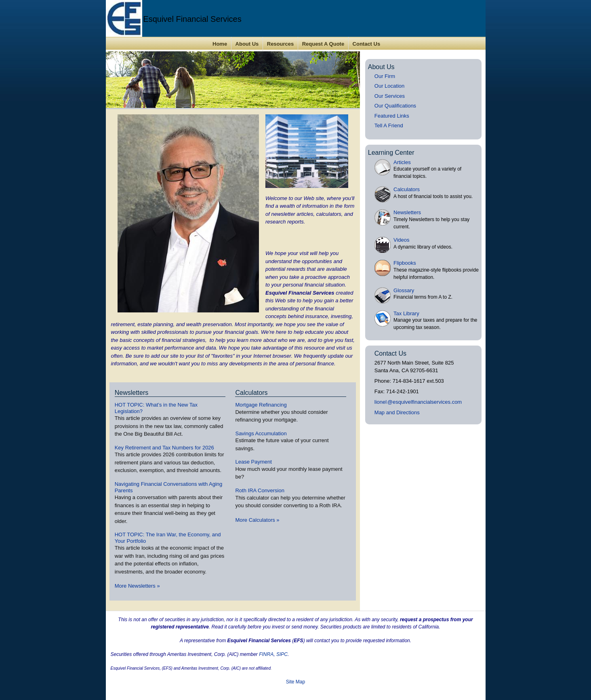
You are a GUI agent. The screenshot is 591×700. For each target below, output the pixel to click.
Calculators (407, 189)
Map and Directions (397, 412)
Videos (402, 240)
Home (220, 44)
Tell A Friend (389, 125)
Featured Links (392, 116)
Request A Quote (323, 44)
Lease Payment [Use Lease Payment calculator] (253, 462)
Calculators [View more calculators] (251, 393)
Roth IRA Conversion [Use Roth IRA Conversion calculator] (260, 490)
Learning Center (391, 153)
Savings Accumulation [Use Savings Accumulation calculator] (261, 433)
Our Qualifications (395, 106)
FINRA (266, 654)
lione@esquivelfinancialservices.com (418, 402)
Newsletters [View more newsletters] (132, 393)
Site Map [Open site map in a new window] (295, 682)
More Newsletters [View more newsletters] (137, 586)
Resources (280, 44)
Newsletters (407, 212)
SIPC (282, 654)
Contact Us (367, 44)
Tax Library (406, 313)
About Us (247, 44)
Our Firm (385, 76)
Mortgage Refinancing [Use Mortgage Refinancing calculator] (261, 405)
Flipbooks (405, 263)
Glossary (404, 290)
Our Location (389, 86)
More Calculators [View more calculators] (257, 520)
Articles (402, 162)
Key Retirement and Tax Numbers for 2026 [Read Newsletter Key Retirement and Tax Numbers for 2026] (164, 448)
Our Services (390, 96)
